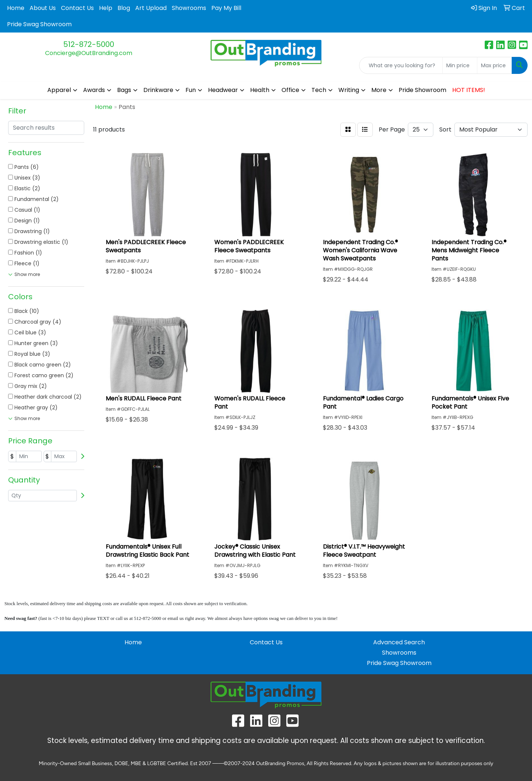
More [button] (379, 90)
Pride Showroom (422, 90)
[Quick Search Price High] (495, 65)
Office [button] (290, 90)
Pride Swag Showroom (39, 24)
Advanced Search (399, 642)
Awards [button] (94, 90)
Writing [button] (349, 90)
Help (106, 8)
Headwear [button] (223, 90)
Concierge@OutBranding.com (89, 53)
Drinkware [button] (158, 90)
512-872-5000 (89, 44)
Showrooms (189, 8)
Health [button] (260, 90)
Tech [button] (319, 90)
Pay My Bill (226, 8)
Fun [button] (191, 90)
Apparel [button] (59, 90)
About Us (43, 8)
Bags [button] (124, 90)
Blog (124, 8)
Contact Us (77, 8)
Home (16, 8)
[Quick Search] (401, 65)
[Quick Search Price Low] (460, 65)
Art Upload (151, 8)
